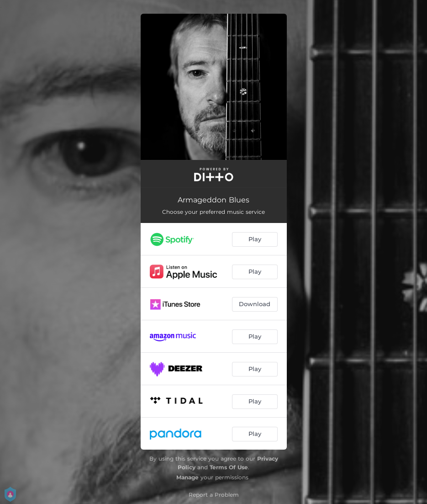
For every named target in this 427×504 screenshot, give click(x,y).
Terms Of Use (229, 467)
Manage (187, 477)
